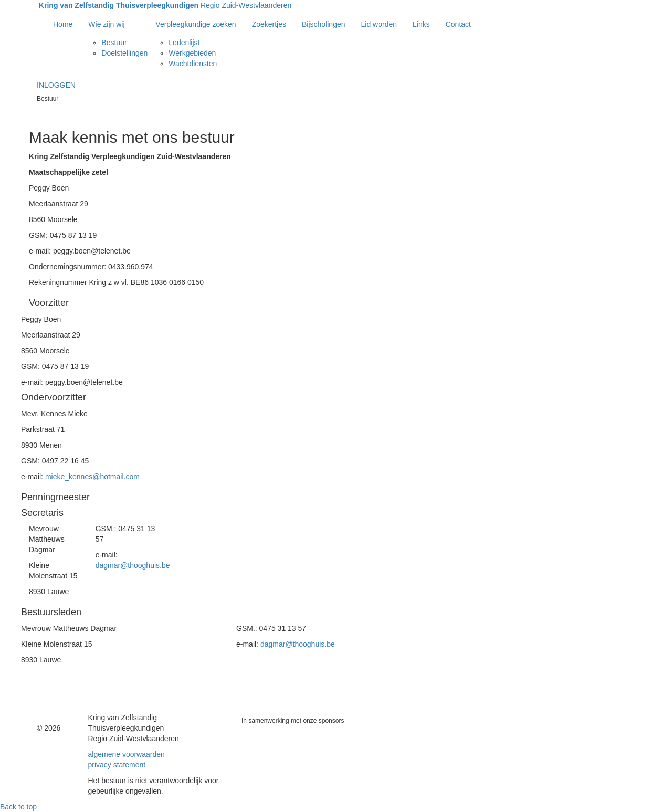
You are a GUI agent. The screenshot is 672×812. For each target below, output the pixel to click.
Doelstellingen (124, 53)
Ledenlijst (184, 43)
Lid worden (379, 24)
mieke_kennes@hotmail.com (92, 477)
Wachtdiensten (193, 64)
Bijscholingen (324, 24)
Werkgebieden (192, 53)
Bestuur (114, 43)
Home (63, 24)
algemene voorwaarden (127, 754)
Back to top (18, 807)
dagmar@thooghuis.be (133, 565)
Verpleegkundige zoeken (196, 24)
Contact (458, 24)
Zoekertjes (269, 24)
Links (421, 24)
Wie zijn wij (106, 24)
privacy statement (117, 765)
